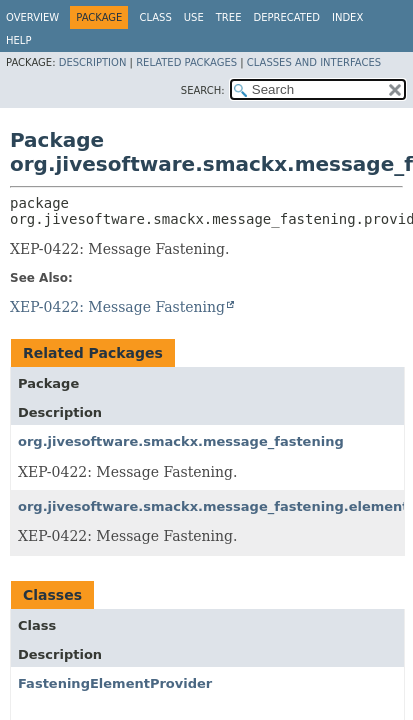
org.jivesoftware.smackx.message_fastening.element (213, 506)
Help (18, 40)
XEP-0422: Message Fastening (117, 307)
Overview (32, 17)
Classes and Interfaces (314, 62)
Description (93, 62)
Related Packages (186, 62)
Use (194, 17)
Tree (229, 17)
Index (347, 17)
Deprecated (286, 17)
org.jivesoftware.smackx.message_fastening (181, 441)
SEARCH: (203, 90)
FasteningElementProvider (115, 683)
